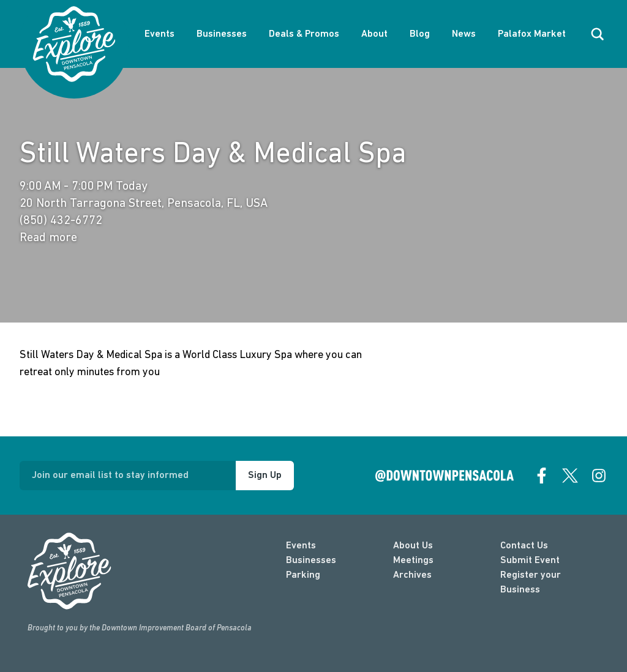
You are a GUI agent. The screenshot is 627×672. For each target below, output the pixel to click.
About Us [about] (413, 546)
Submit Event (530, 561)
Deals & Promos (304, 34)
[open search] (598, 34)
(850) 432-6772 (61, 221)
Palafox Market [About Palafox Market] (532, 34)
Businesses (222, 34)
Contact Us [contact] (524, 546)
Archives (412, 575)
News (464, 34)
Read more (48, 238)
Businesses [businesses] (311, 561)
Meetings (413, 561)
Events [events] (301, 546)
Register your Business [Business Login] (531, 583)
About (374, 34)
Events (160, 34)
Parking (303, 575)
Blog (420, 34)
